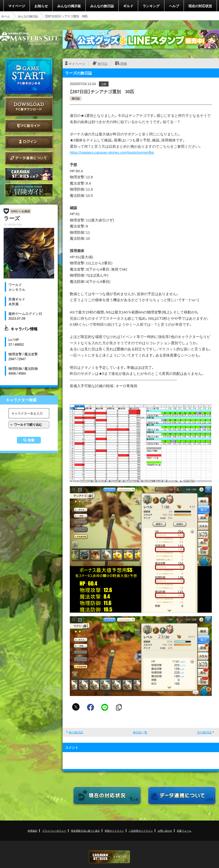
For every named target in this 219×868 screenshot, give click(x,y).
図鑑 (124, 64)
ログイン (29, 142)
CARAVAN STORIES (109, 857)
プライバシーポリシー (54, 831)
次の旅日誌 (204, 732)
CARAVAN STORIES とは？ (29, 174)
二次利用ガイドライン (141, 831)
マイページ (17, 6)
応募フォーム (184, 831)
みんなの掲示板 (69, 6)
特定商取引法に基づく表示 (85, 831)
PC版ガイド (29, 126)
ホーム (6, 16)
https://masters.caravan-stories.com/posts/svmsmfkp (112, 152)
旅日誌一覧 (140, 732)
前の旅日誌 (76, 732)
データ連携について (29, 158)
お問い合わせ (165, 831)
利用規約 (32, 831)
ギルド (128, 6)
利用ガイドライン (114, 831)
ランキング (151, 6)
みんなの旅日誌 (102, 6)
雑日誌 (76, 98)
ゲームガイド (29, 190)
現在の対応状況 (200, 6)
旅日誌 (103, 64)
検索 (31, 440)
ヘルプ (174, 6)
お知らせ (41, 6)
